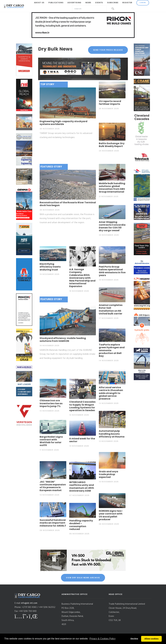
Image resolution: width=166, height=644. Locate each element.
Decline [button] (134, 639)
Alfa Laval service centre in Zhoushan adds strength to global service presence (111, 393)
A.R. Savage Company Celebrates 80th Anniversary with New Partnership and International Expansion (82, 278)
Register (127, 3)
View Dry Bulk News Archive (83, 578)
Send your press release (108, 50)
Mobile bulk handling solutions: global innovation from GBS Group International (112, 188)
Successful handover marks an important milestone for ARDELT (53, 523)
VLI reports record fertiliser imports (110, 103)
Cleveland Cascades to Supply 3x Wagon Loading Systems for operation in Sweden (82, 406)
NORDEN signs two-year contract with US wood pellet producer (111, 515)
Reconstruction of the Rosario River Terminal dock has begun (68, 204)
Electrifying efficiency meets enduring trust (50, 267)
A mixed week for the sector (82, 440)
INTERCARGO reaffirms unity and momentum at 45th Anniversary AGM (82, 486)
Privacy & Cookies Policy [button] (102, 639)
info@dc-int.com (29, 603)
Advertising (74, 3)
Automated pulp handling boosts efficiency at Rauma (112, 434)
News (88, 3)
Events (99, 3)
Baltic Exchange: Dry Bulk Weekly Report (112, 145)
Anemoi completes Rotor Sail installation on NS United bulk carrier (111, 309)
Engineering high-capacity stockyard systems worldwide (63, 123)
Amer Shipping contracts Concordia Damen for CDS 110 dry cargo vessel (112, 226)
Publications (56, 3)
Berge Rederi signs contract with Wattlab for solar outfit (51, 441)
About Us (39, 3)
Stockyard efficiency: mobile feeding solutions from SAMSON (63, 340)
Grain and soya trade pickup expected (108, 474)
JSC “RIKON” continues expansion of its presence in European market (53, 486)
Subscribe (113, 3)
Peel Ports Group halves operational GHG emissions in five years (112, 271)
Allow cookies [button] (151, 639)
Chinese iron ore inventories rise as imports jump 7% (51, 403)
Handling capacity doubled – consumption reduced (81, 525)
